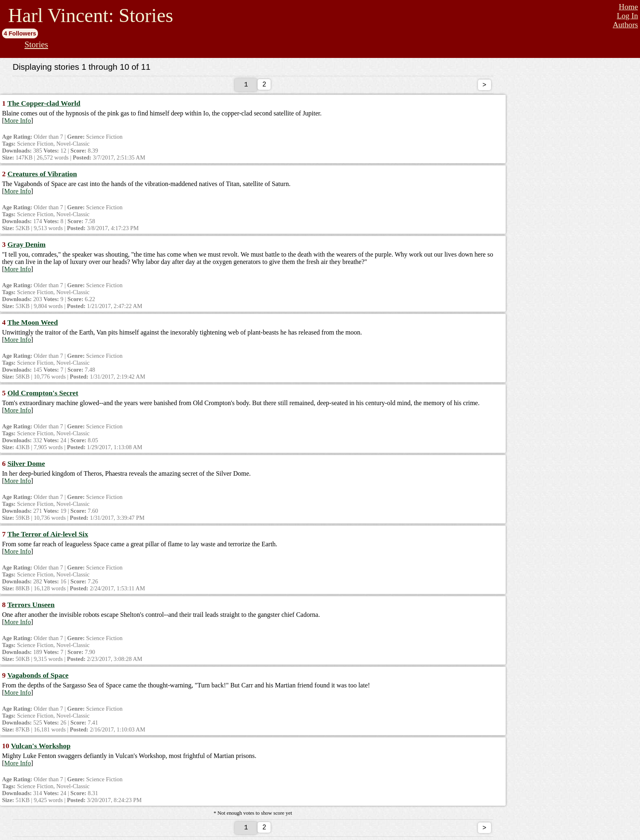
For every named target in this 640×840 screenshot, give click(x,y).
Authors (625, 25)
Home (628, 7)
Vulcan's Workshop (41, 747)
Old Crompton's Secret (43, 395)
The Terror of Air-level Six (48, 536)
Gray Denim (26, 246)
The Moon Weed (33, 324)
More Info (17, 122)
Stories (36, 44)
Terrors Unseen (31, 606)
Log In (627, 16)
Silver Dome (26, 465)
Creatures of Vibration (42, 175)
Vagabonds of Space (38, 677)
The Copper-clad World (44, 105)
